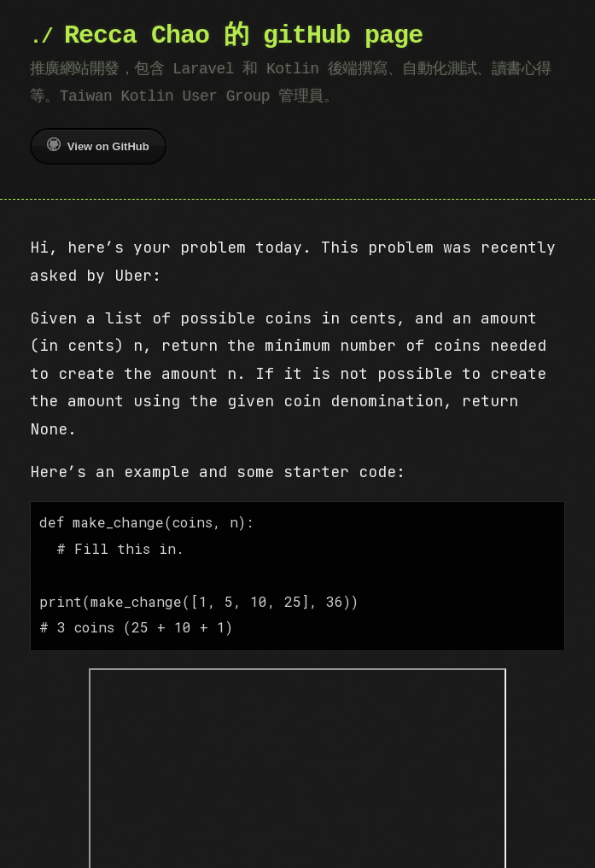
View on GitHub (98, 145)
